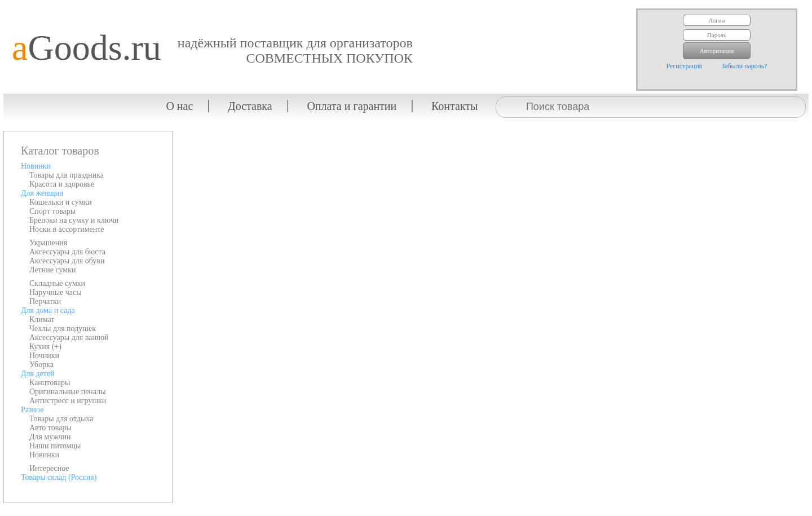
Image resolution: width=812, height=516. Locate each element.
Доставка (250, 106)
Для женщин (42, 193)
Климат (42, 319)
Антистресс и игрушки (68, 401)
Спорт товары (52, 211)
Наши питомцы (55, 446)
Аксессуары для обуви (67, 261)
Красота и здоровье (62, 184)
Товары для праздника (67, 175)
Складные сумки (57, 283)
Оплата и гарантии (352, 106)
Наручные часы (56, 292)
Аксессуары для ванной (69, 338)
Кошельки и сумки (61, 202)
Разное (32, 410)
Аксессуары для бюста (67, 252)
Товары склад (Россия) (59, 477)
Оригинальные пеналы (68, 392)
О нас (179, 106)
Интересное (49, 468)
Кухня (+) (45, 347)
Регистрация (685, 66)
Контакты (455, 106)
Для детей (38, 374)
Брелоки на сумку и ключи (74, 220)
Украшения (48, 243)
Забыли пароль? (744, 66)
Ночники (44, 356)
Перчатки (45, 301)
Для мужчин (50, 437)
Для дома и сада (48, 310)
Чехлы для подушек (63, 328)
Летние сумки (52, 270)
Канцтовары (50, 383)
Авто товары (50, 428)
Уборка (41, 365)
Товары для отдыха (61, 419)
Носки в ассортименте (67, 229)
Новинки (36, 166)
